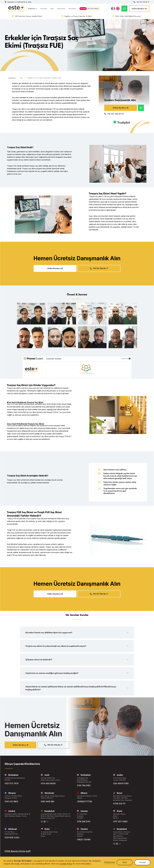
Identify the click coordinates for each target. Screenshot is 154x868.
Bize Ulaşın (72, 9)
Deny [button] (125, 862)
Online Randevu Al (139, 9)
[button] (32, 9)
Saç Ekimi (44, 9)
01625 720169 (84, 840)
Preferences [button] (109, 862)
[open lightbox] (31, 314)
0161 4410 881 (48, 801)
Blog (52, 9)
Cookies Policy (66, 864)
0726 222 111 (119, 804)
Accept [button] (142, 862)
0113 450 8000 (48, 783)
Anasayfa (12, 78)
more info (126, 358)
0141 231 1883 (11, 801)
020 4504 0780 (121, 783)
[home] (13, 9)
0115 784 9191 (84, 785)
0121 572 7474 (12, 783)
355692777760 (85, 801)
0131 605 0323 (12, 837)
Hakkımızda (61, 9)
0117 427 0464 (120, 821)
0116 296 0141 (84, 821)
